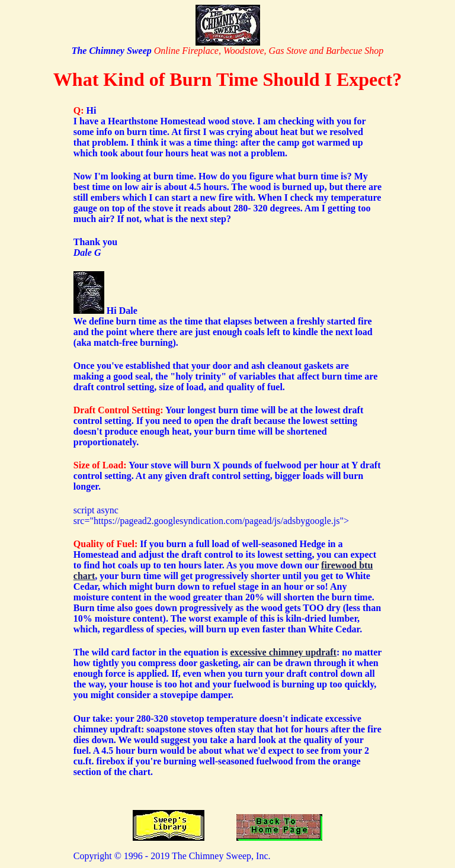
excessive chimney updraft (283, 652)
